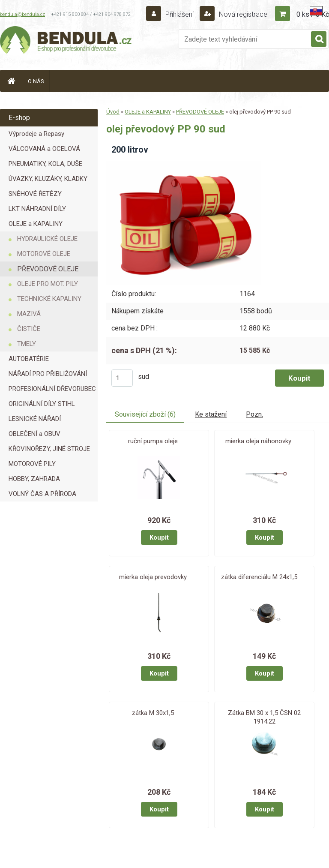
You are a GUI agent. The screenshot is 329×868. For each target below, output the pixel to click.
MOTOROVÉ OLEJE (44, 254)
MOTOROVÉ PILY (32, 464)
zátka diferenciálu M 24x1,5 (259, 577)
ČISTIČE (29, 329)
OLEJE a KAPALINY (36, 224)
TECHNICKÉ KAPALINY (49, 299)
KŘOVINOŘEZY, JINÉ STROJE (49, 449)
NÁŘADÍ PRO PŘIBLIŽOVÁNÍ (48, 374)
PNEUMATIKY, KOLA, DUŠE (45, 164)
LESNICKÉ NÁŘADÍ (35, 419)
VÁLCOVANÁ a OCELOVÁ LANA (44, 151)
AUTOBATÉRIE (29, 359)
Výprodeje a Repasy (36, 134)
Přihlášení (179, 14)
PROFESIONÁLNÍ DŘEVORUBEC (52, 389)
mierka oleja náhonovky (258, 441)
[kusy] (122, 378)
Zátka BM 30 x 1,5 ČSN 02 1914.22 (264, 717)
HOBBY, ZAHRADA (34, 479)
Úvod (113, 112)
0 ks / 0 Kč (313, 14)
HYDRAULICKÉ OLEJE (47, 239)
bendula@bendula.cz (22, 14)
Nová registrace (242, 14)
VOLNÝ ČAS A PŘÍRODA (42, 494)
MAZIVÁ (29, 314)
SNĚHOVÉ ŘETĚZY (35, 194)
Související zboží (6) (145, 414)
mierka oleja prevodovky (153, 577)
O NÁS (36, 81)
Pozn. (254, 414)
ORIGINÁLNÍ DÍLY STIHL (42, 404)
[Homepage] (11, 81)
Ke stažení (211, 414)
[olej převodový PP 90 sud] (184, 164)
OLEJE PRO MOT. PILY (48, 284)
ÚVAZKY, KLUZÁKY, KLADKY (48, 179)
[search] (319, 39)
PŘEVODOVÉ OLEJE (48, 269)
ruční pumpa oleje (153, 441)
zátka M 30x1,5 (153, 713)
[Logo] (66, 41)
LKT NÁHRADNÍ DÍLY (37, 209)
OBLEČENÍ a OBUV (34, 434)
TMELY (27, 344)
